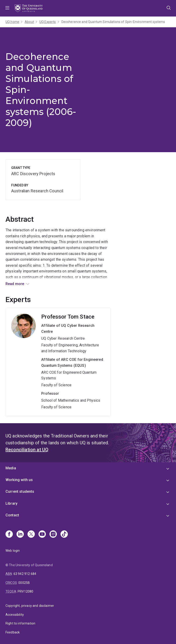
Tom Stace (58, 362)
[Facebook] (9, 535)
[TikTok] (64, 535)
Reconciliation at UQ (27, 450)
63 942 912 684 (25, 574)
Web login (13, 551)
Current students (20, 491)
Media (11, 468)
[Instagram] (53, 535)
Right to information (20, 623)
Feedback (13, 632)
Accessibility (15, 615)
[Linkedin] (20, 535)
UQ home (12, 22)
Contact (12, 515)
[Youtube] (42, 535)
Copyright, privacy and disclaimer (30, 606)
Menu (7, 8)
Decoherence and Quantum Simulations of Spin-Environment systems (113, 22)
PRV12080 (25, 591)
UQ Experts (48, 22)
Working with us (19, 480)
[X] (31, 535)
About (29, 22)
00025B (24, 583)
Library (11, 503)
